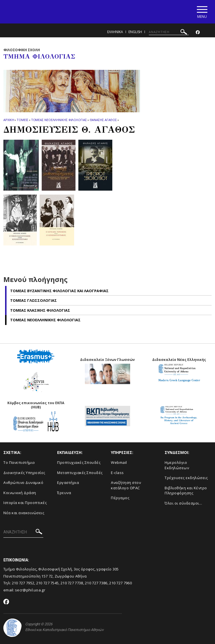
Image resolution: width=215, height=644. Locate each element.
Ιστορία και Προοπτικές (25, 503)
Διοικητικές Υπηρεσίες (24, 473)
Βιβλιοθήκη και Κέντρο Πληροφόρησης (186, 491)
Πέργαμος (120, 498)
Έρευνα (64, 493)
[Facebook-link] (198, 32)
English (135, 32)
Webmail (119, 462)
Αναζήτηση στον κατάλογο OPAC (126, 485)
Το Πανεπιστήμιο (19, 462)
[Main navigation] (202, 12)
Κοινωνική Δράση (20, 493)
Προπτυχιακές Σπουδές (79, 462)
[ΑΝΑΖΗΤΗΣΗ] (169, 32)
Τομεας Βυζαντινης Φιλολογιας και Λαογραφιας (59, 291)
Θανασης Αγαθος (103, 120)
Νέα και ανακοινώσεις (24, 513)
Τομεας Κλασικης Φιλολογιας (40, 310)
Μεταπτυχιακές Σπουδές (80, 473)
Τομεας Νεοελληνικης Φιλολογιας (59, 120)
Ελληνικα (115, 32)
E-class (117, 473)
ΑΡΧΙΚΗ (9, 120)
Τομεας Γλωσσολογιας (34, 301)
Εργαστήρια (68, 483)
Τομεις (22, 120)
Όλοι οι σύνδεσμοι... (183, 503)
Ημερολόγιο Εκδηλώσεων (177, 465)
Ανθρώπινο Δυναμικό (23, 483)
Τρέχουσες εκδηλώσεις (186, 478)
